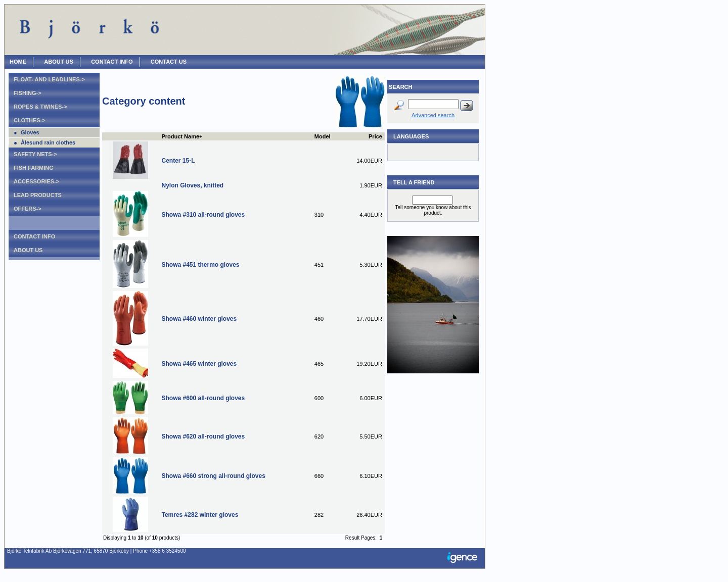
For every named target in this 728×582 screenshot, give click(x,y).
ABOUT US (58, 62)
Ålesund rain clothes (48, 142)
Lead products (38, 195)
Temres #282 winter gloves (200, 515)
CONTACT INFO (112, 62)
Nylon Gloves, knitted (192, 185)
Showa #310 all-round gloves (203, 215)
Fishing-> (28, 93)
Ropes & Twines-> (40, 107)
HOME (18, 62)
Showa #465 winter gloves (199, 364)
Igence (465, 558)
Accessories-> (36, 181)
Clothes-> (30, 120)
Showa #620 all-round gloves (203, 437)
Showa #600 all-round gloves (203, 398)
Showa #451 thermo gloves (200, 265)
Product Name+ (182, 136)
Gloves (30, 132)
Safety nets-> (35, 154)
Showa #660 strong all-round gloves (213, 476)
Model (323, 136)
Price (375, 136)
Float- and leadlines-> (49, 79)
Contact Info (34, 236)
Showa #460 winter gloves (199, 319)
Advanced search (433, 115)
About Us (28, 250)
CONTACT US (169, 62)
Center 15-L (178, 161)
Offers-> (28, 209)
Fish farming (34, 168)
